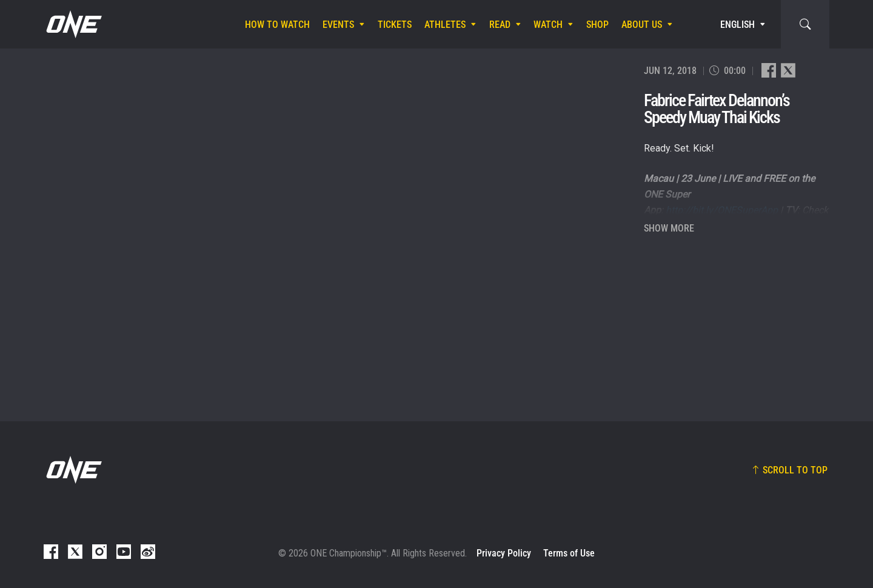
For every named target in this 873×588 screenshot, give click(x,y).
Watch (548, 25)
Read (500, 25)
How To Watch (277, 25)
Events (338, 25)
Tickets (395, 25)
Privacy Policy (504, 553)
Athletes (445, 25)
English (738, 25)
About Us (642, 25)
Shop (597, 25)
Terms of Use (569, 553)
